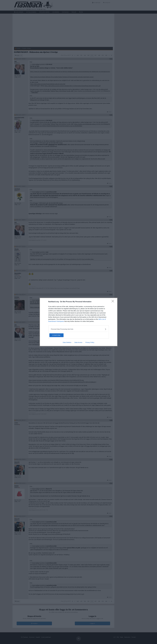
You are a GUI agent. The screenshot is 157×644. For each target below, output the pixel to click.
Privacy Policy (90, 343)
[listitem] (79, 329)
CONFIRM (59, 335)
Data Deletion (67, 343)
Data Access (78, 343)
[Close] (113, 302)
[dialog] (79, 322)
